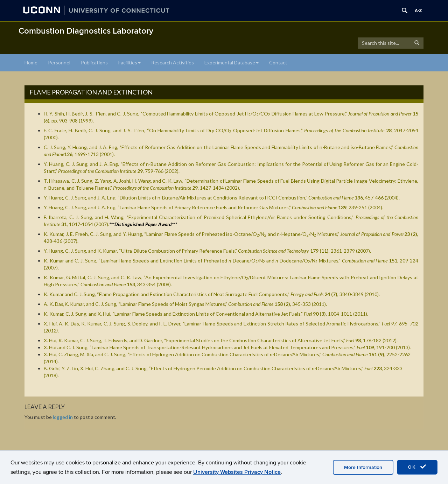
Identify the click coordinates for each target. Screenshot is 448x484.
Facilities (129, 62)
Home (31, 62)
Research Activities (173, 62)
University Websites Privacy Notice (237, 472)
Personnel (59, 62)
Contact (278, 62)
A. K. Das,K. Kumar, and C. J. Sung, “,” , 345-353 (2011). (185, 304)
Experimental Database (232, 62)
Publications (94, 62)
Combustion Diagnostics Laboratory (86, 31)
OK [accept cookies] (417, 467)
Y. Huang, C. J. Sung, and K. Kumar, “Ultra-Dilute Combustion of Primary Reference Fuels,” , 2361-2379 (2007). (207, 251)
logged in (63, 417)
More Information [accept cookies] (363, 467)
